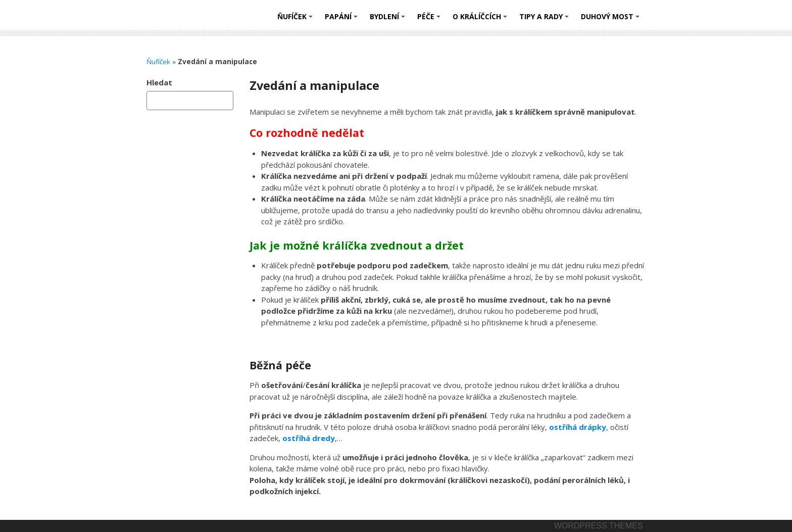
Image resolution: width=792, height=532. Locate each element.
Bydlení (389, 20)
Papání (343, 20)
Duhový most (612, 20)
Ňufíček (296, 20)
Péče (430, 20)
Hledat (159, 82)
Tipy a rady (546, 20)
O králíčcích (481, 20)
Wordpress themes (599, 526)
